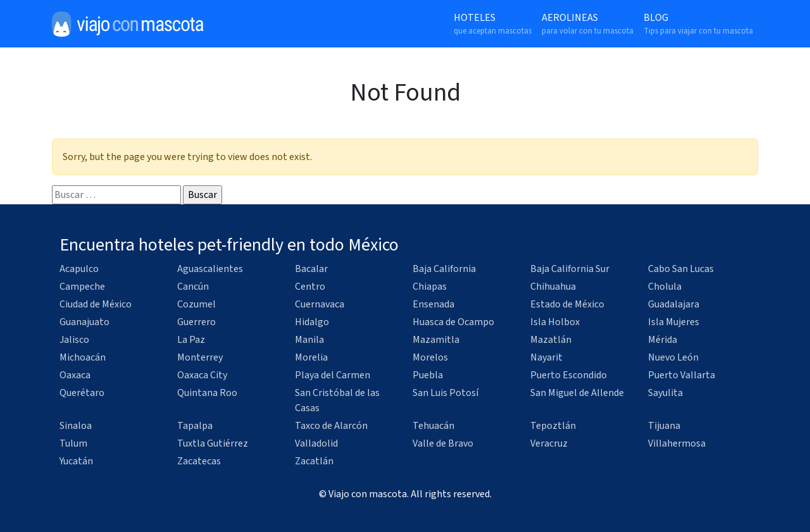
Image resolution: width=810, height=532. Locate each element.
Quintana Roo (207, 393)
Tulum (73, 443)
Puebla (428, 375)
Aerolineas (588, 24)
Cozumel (196, 304)
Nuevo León (673, 357)
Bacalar (311, 269)
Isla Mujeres (674, 322)
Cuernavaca (320, 304)
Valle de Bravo (443, 443)
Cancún (193, 287)
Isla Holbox (555, 322)
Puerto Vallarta (682, 375)
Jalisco (74, 340)
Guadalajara (674, 304)
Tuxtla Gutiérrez (213, 443)
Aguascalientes (210, 269)
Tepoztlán (553, 426)
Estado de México (567, 304)
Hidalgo (312, 322)
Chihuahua (553, 287)
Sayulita (665, 393)
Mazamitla (436, 340)
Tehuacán (433, 426)
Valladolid (316, 443)
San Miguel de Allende (577, 393)
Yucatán (76, 461)
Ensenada (433, 304)
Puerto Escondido (569, 375)
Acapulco (79, 269)
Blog (698, 24)
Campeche (82, 287)
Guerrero (196, 322)
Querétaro (82, 393)
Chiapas (430, 287)
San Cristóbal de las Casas (337, 400)
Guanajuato (84, 322)
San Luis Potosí (445, 393)
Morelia (311, 357)
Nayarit (546, 357)
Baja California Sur (570, 269)
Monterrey (200, 357)
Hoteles (493, 24)
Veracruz (549, 443)
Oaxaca (75, 375)
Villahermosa (677, 443)
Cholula (665, 287)
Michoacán (83, 357)
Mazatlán (551, 340)
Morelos (430, 357)
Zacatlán (314, 461)
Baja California (444, 269)
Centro (310, 287)
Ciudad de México (96, 304)
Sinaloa (76, 426)
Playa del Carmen (333, 375)
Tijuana (664, 426)
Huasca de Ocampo (453, 322)
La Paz (191, 340)
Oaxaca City (202, 375)
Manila (309, 340)
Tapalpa (195, 426)
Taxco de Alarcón (331, 426)
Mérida (663, 340)
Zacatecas (199, 461)
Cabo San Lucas (681, 269)
